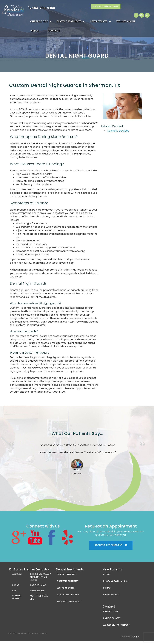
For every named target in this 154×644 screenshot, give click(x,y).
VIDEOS (35, 24)
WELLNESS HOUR (126, 15)
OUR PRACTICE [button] (39, 15)
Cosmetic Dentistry (118, 131)
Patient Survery (112, 621)
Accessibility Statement (117, 628)
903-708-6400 (107, 8)
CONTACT (54, 24)
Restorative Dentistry (69, 604)
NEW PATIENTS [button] (99, 15)
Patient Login (111, 614)
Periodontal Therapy (68, 598)
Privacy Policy (111, 598)
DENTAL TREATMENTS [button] (69, 15)
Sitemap (43, 636)
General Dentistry (67, 577)
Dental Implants (65, 591)
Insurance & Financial (116, 584)
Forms (107, 591)
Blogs (107, 577)
